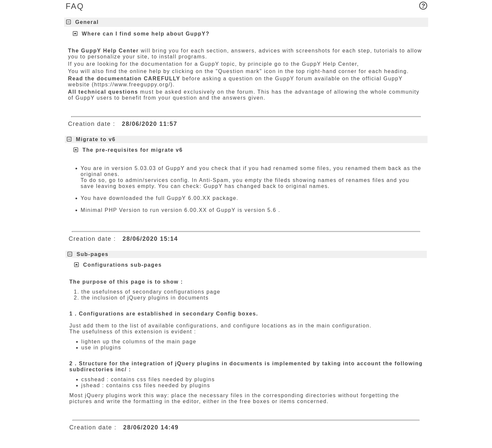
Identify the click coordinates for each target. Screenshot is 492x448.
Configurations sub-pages (123, 265)
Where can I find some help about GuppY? (146, 34)
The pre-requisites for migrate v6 (133, 150)
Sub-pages (88, 254)
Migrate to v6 (91, 139)
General (83, 22)
